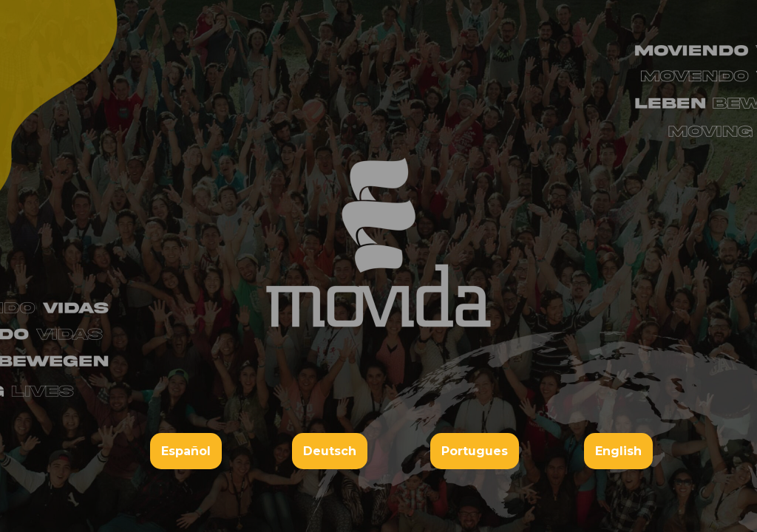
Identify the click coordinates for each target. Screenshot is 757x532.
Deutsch (330, 451)
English (618, 451)
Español (186, 451)
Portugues (475, 451)
